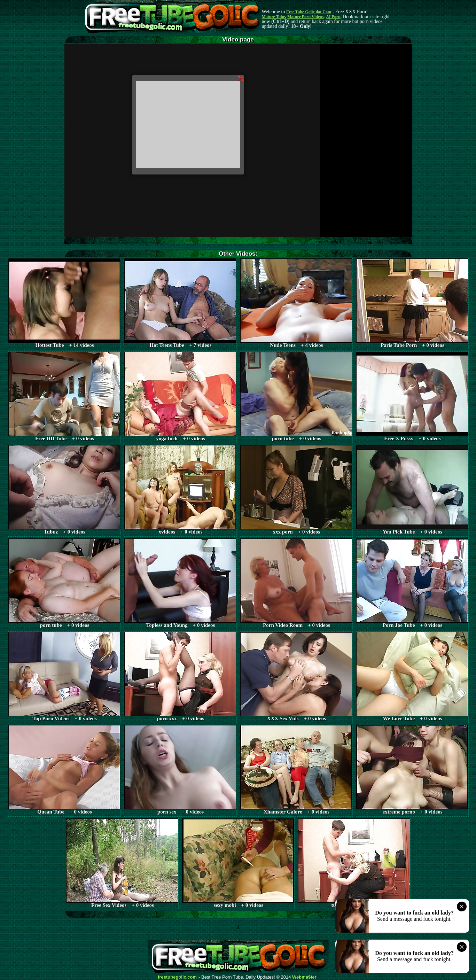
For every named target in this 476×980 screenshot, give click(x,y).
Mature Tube (274, 17)
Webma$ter (304, 977)
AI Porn (333, 17)
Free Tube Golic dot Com (309, 12)
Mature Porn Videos (305, 17)
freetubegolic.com (177, 977)
